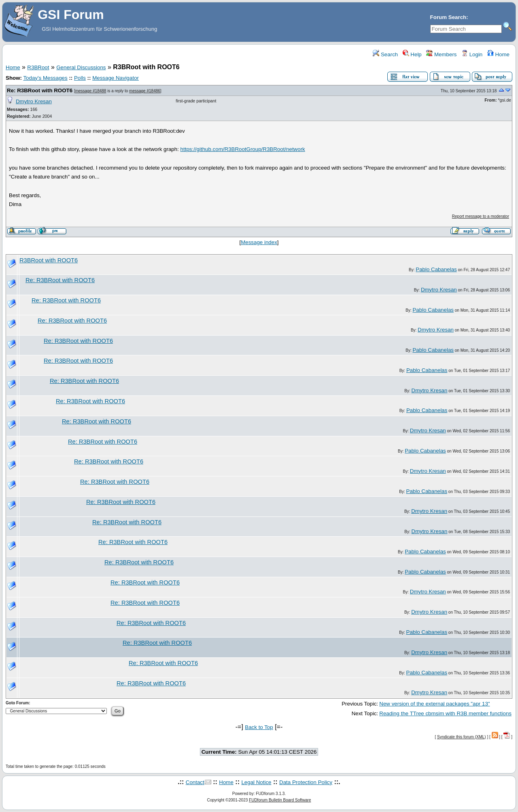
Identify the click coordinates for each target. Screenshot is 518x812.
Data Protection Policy (306, 782)
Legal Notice (256, 782)
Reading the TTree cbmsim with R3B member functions (445, 713)
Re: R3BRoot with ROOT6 (40, 90)
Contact (195, 782)
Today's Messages (45, 78)
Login (472, 54)
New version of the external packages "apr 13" (434, 704)
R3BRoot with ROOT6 (49, 260)
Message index (259, 242)
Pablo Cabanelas (436, 269)
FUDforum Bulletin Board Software (280, 800)
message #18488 (91, 91)
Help (412, 54)
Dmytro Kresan (34, 101)
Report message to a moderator (481, 216)
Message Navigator (116, 78)
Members (441, 54)
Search (385, 54)
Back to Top (259, 727)
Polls (80, 78)
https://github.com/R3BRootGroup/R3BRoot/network (243, 149)
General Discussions (81, 67)
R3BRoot (38, 67)
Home (498, 54)
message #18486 (145, 91)
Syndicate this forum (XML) (462, 737)
